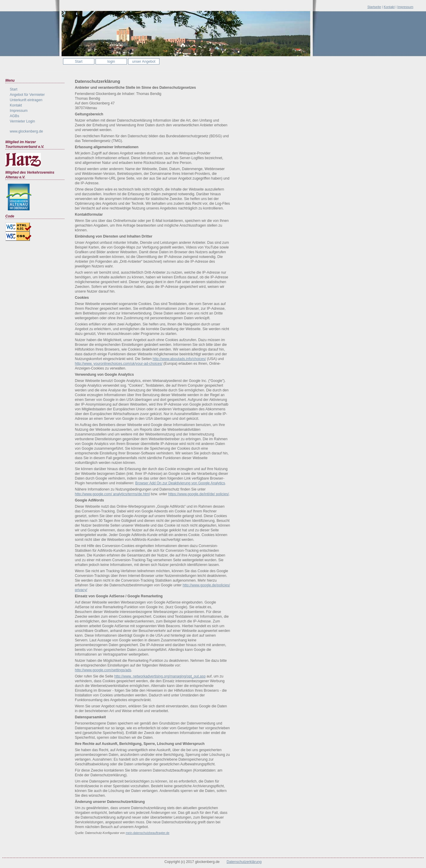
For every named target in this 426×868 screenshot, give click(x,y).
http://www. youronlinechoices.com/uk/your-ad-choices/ (119, 364)
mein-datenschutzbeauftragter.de (148, 833)
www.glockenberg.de (26, 131)
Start (79, 62)
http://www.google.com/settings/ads (103, 670)
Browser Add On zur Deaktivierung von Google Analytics (180, 483)
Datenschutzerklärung (244, 862)
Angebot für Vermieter (27, 95)
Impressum (405, 7)
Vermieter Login (22, 121)
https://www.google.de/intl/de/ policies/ (199, 494)
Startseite (374, 7)
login (111, 62)
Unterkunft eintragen (26, 100)
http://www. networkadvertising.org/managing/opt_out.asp (160, 676)
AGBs (14, 116)
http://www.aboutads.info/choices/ (179, 359)
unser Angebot (144, 62)
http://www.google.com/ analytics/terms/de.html (112, 494)
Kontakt (389, 7)
